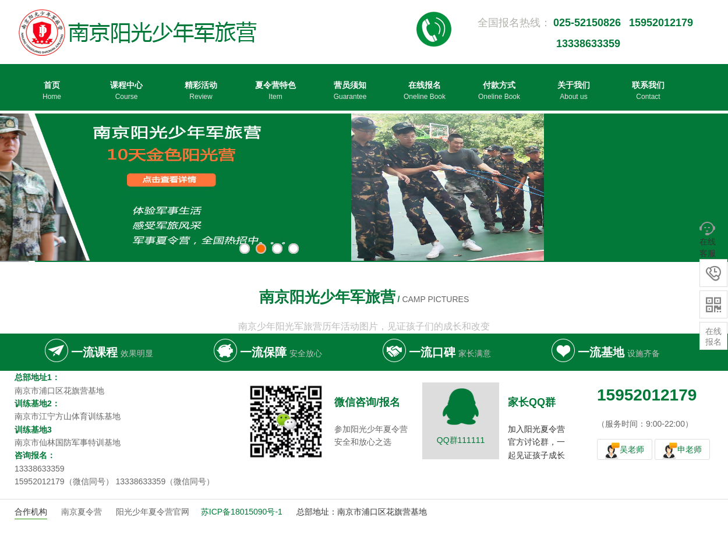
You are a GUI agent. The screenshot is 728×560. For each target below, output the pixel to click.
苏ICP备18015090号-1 (242, 512)
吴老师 (632, 449)
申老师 (690, 449)
